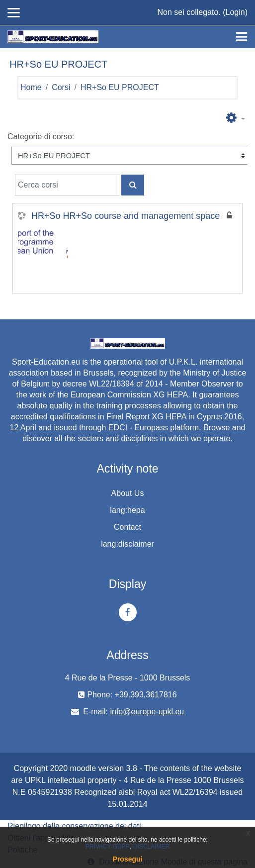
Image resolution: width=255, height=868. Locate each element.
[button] (236, 118)
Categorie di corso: (41, 137)
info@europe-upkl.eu (147, 712)
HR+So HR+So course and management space (126, 216)
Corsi (61, 87)
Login (235, 12)
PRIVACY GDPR (108, 847)
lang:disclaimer (127, 544)
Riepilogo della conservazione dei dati (74, 826)
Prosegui (128, 859)
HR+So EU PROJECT (120, 87)
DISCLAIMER (151, 847)
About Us (128, 493)
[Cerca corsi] (67, 185)
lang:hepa (127, 510)
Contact (127, 527)
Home (31, 87)
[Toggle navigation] (242, 37)
